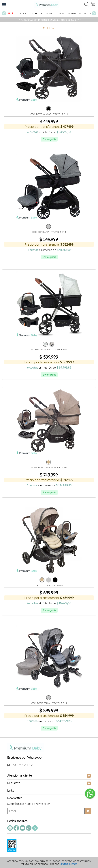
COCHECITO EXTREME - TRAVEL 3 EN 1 (49, 467)
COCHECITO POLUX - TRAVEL (49, 585)
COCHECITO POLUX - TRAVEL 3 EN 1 (49, 703)
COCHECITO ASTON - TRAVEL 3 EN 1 (49, 350)
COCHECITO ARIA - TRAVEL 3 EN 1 (49, 232)
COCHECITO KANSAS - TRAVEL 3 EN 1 (49, 114)
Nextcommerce (68, 864)
